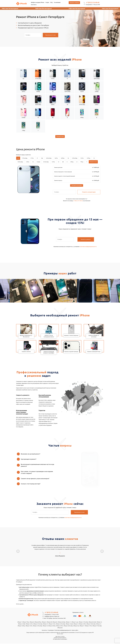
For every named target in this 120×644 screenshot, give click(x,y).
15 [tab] (94, 158)
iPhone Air (60, 628)
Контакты (34, 5)
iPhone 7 (20, 622)
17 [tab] (37, 158)
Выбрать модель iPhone (38, 2)
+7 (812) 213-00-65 (93, 2)
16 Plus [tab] (63, 158)
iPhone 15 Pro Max (38, 626)
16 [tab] (68, 158)
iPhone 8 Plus (38, 622)
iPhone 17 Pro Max (97, 626)
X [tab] (67, 162)
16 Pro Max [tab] (49, 158)
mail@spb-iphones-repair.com (51, 617)
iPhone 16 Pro (60, 626)
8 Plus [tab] (72, 162)
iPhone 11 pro (75, 622)
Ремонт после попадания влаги (49, 336)
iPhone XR (49, 622)
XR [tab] (63, 162)
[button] (37, 454)
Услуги (47, 2)
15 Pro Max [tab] (75, 158)
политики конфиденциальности (88, 247)
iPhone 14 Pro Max (91, 624)
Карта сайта (75, 631)
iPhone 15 (99, 624)
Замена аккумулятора (94, 352)
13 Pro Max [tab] (46, 162)
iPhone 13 (46, 624)
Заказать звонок (74, 3)
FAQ (51, 2)
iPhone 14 (76, 624)
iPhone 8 (32, 622)
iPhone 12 (99, 622)
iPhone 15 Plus (21, 626)
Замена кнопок (26, 352)
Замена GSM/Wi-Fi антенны (94, 336)
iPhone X (44, 622)
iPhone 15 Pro (29, 626)
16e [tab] (42, 158)
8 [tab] (77, 162)
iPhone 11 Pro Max (84, 622)
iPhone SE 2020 (93, 622)
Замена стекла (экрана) (71, 336)
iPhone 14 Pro (83, 624)
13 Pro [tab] (53, 162)
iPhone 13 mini (69, 624)
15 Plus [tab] (88, 158)
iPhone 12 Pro (29, 624)
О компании (57, 2)
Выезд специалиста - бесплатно (26, 336)
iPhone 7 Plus (26, 622)
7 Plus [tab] (82, 162)
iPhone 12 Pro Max (38, 624)
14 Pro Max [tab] (20, 162)
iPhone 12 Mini (22, 624)
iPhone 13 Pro (52, 624)
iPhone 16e (76, 626)
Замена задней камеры (71, 352)
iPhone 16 (45, 626)
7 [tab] (87, 162)
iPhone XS (55, 622)
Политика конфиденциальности (63, 631)
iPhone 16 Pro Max (68, 626)
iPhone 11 (68, 622)
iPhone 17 (82, 626)
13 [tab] (59, 162)
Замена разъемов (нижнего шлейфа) (49, 353)
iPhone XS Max (62, 622)
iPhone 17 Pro (89, 626)
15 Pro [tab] (82, 158)
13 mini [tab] (38, 162)
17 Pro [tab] (32, 158)
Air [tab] (18, 158)
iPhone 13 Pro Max (61, 624)
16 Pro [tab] (56, 158)
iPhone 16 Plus (52, 626)
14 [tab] (33, 162)
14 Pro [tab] (28, 162)
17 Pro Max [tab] (25, 158)
